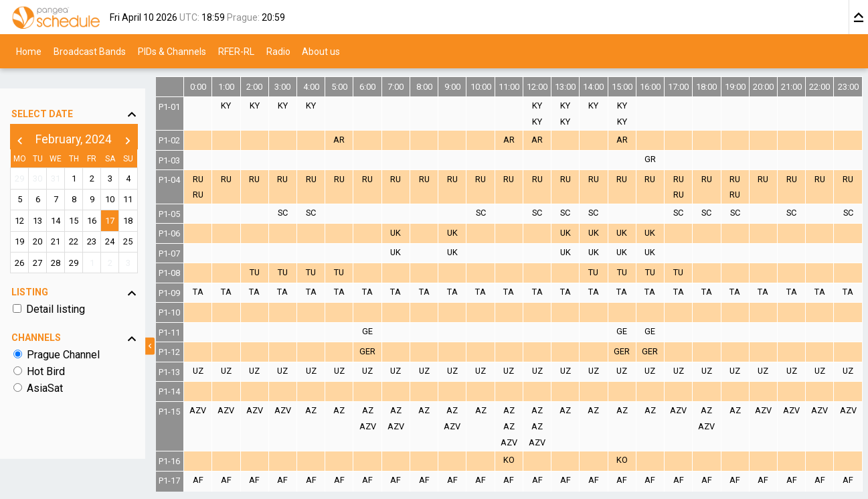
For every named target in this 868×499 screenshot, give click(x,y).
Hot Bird (48, 353)
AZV (225, 410)
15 (88, 203)
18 (153, 203)
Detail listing (58, 291)
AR (360, 140)
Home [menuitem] (29, 51)
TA (225, 292)
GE (387, 331)
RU (225, 179)
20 (45, 223)
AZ (334, 410)
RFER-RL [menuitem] (236, 51)
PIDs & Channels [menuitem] (172, 51)
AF (225, 480)
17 (132, 203)
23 (110, 223)
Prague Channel (65, 337)
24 (132, 223)
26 (23, 244)
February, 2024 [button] (88, 121)
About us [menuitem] (321, 51)
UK (415, 233)
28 (67, 244)
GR (659, 159)
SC (306, 213)
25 (153, 223)
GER (387, 351)
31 (67, 160)
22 (88, 223)
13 (45, 203)
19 (23, 223)
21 (67, 223)
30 (45, 160)
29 (23, 160)
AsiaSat (47, 370)
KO (523, 460)
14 (67, 203)
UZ (225, 371)
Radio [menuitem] (278, 51)
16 (110, 203)
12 (23, 203)
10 (132, 181)
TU (279, 272)
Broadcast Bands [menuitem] (90, 51)
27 (45, 244)
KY (252, 105)
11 (153, 181)
